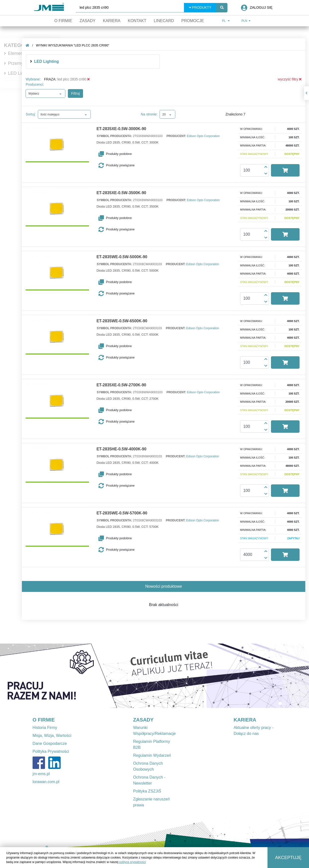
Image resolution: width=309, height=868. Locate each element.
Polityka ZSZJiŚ (147, 791)
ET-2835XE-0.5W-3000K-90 (125, 129)
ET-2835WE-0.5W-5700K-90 (126, 513)
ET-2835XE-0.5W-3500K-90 (125, 193)
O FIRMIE (44, 720)
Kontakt (137, 21)
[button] (127, 154)
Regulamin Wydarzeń (152, 755)
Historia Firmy (45, 728)
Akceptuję (288, 858)
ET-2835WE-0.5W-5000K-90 (126, 257)
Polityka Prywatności (51, 751)
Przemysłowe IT (24, 63)
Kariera (112, 21)
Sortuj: (35, 114)
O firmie (63, 21)
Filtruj (79, 93)
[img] (35, 61)
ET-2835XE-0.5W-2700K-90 (125, 385)
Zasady (88, 21)
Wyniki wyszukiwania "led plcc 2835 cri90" (76, 45)
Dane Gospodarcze (50, 743)
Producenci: (39, 84)
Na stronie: (153, 114)
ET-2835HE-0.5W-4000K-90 (125, 449)
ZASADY (143, 720)
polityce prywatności (132, 862)
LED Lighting (21, 73)
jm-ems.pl (41, 774)
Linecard (164, 21)
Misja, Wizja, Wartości (52, 736)
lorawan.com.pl (46, 782)
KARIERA (245, 720)
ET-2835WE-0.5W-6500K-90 (126, 321)
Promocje (193, 21)
